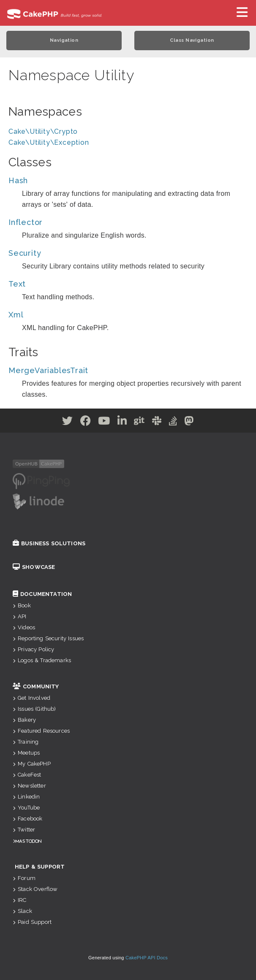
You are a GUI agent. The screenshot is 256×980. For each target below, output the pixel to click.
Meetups (26, 753)
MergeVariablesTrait (48, 370)
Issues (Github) (34, 709)
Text (17, 284)
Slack (22, 911)
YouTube (26, 808)
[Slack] (157, 422)
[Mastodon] (189, 422)
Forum (24, 878)
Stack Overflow (35, 889)
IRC (20, 900)
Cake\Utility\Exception (49, 142)
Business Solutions (49, 543)
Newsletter (29, 786)
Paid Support (32, 922)
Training (26, 742)
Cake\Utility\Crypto (43, 131)
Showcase (34, 567)
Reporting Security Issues (48, 638)
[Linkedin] (122, 422)
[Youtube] (104, 422)
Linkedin (26, 797)
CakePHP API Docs (147, 958)
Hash (18, 180)
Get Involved (31, 698)
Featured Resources (41, 731)
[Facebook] (86, 422)
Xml (16, 315)
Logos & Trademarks (42, 660)
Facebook (27, 819)
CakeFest (27, 775)
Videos (24, 627)
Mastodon (29, 841)
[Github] (139, 422)
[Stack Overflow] (173, 422)
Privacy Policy (33, 649)
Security (25, 253)
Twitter (24, 830)
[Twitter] (68, 422)
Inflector (26, 222)
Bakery (24, 720)
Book (22, 605)
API (20, 616)
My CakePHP (32, 764)
